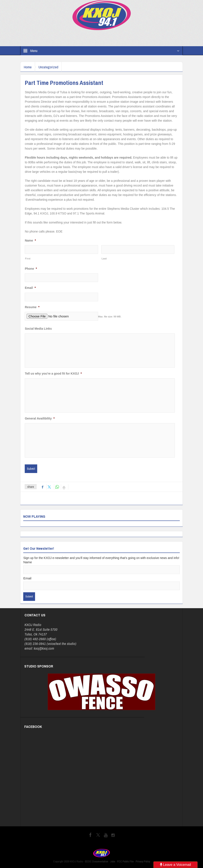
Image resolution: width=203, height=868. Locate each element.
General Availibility (40, 418)
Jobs (113, 861)
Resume (32, 307)
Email (30, 288)
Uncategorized (52, 67)
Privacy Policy (143, 861)
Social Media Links (38, 329)
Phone (31, 269)
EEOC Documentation (97, 861)
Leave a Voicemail (175, 865)
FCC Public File (125, 861)
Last (104, 259)
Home (29, 67)
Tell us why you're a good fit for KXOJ (53, 374)
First (28, 259)
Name (30, 240)
